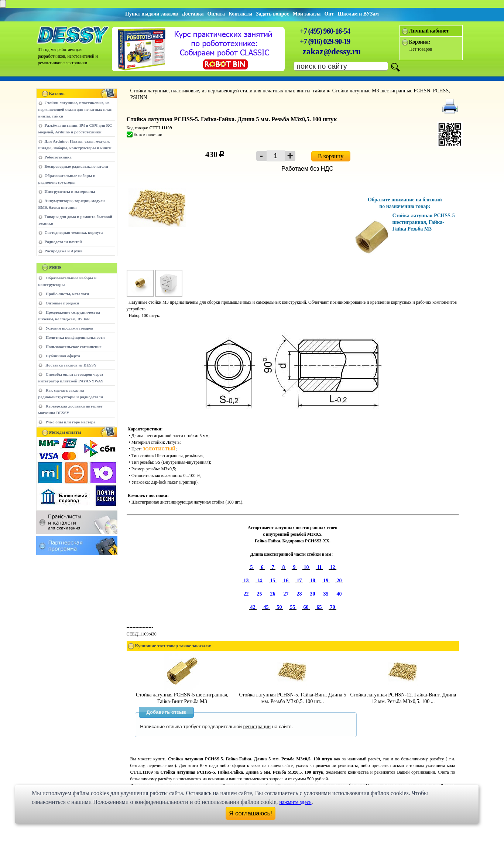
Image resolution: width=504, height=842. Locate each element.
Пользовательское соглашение (74, 347)
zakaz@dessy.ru (332, 52)
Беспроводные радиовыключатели (76, 166)
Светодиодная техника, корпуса (74, 232)
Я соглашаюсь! (251, 813)
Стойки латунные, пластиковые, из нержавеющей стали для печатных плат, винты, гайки (76, 109)
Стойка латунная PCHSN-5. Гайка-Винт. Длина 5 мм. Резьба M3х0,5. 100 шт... (292, 695)
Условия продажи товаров (70, 328)
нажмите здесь (296, 802)
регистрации (257, 727)
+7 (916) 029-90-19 (325, 41)
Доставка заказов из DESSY (71, 365)
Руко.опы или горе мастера (71, 422)
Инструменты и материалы (70, 191)
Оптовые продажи (63, 303)
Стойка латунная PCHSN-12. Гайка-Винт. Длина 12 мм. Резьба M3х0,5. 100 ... (403, 695)
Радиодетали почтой (63, 242)
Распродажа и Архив (64, 251)
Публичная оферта (63, 356)
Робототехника (58, 157)
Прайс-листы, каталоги (67, 294)
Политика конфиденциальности (75, 337)
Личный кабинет (429, 31)
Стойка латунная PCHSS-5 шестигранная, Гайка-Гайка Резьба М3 (424, 222)
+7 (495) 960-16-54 (325, 31)
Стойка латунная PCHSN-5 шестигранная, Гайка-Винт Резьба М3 (182, 695)
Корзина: (420, 42)
